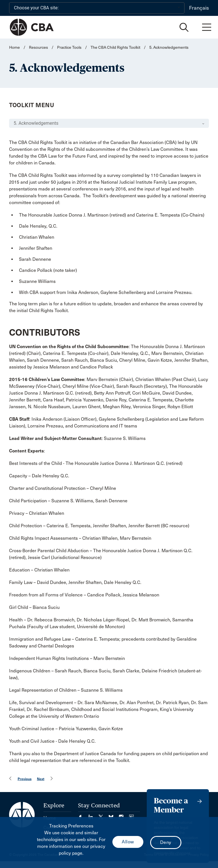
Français (199, 8)
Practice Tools (69, 47)
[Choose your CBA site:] (97, 8)
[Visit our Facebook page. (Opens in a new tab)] (83, 815)
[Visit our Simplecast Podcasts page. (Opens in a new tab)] (131, 815)
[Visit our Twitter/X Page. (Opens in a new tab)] (104, 815)
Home (14, 47)
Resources (38, 47)
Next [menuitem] (41, 779)
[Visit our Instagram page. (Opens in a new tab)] (124, 815)
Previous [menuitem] (25, 779)
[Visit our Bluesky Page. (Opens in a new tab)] (114, 815)
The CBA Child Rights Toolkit (115, 47)
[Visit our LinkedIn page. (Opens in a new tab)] (93, 815)
